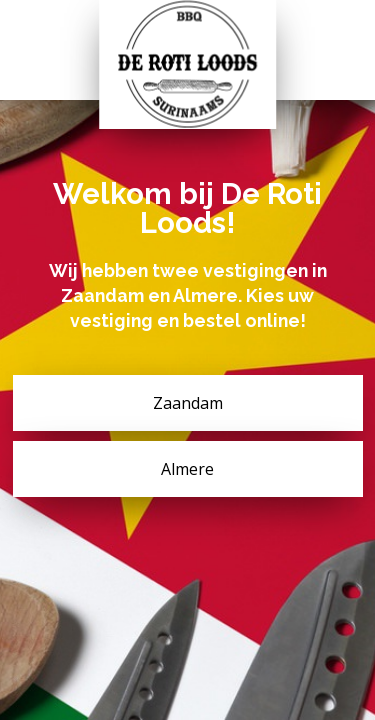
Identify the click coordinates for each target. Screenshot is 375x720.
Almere (187, 469)
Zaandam (188, 403)
